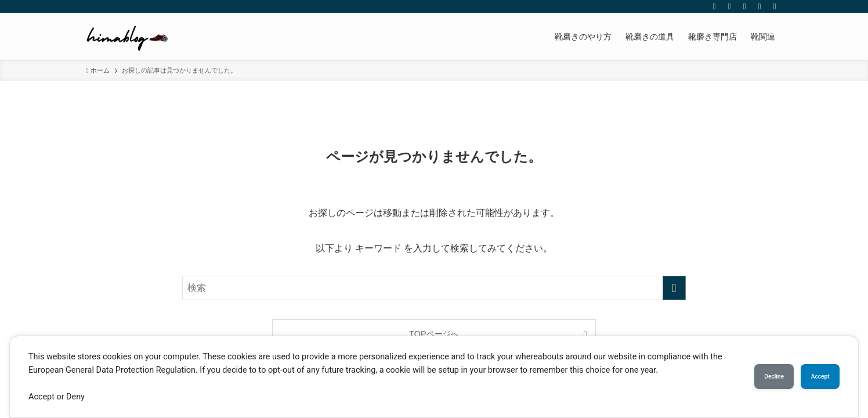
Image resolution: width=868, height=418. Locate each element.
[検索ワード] (434, 288)
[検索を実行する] (674, 288)
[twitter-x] (714, 6)
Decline (752, 377)
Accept (813, 377)
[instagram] (729, 6)
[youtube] (744, 6)
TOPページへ (434, 334)
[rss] (759, 6)
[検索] (775, 6)
